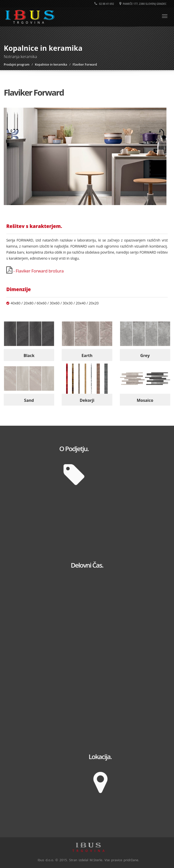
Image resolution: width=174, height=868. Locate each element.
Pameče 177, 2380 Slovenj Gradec (143, 4)
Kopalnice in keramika (51, 65)
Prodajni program (17, 65)
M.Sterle (96, 860)
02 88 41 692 (104, 4)
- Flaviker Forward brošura (38, 271)
